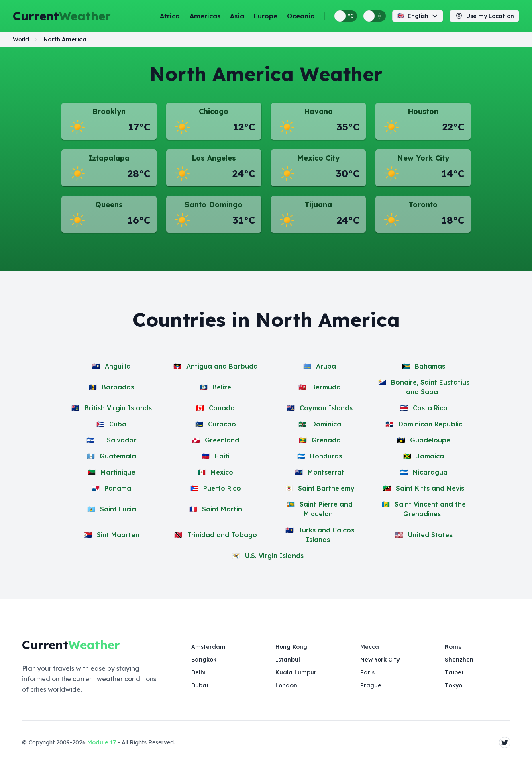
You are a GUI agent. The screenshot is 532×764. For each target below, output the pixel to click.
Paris (367, 672)
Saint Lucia (118, 509)
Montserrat (326, 472)
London (286, 685)
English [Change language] (418, 16)
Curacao (222, 424)
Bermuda (326, 387)
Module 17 (102, 742)
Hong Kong (291, 647)
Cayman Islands (326, 408)
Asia (237, 16)
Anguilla (118, 366)
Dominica (326, 424)
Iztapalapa (109, 158)
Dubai (200, 685)
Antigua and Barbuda (222, 366)
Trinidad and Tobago (222, 535)
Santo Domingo (214, 205)
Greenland (222, 440)
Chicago (214, 111)
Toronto (423, 205)
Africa (170, 16)
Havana (318, 111)
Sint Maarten (118, 535)
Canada (222, 408)
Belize (222, 387)
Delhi (198, 672)
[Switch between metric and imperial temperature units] (346, 16)
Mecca (370, 647)
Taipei (454, 672)
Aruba (326, 366)
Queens (109, 205)
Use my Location (484, 16)
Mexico (222, 472)
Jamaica (430, 456)
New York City (423, 158)
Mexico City (318, 158)
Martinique (118, 472)
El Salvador (118, 440)
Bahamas (430, 366)
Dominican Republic (430, 424)
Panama (118, 488)
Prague (371, 685)
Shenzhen (459, 660)
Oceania (301, 16)
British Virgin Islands (118, 408)
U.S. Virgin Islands (274, 556)
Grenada (326, 440)
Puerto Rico (222, 488)
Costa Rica (430, 408)
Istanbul (288, 660)
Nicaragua (430, 472)
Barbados (118, 387)
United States (430, 535)
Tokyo (454, 685)
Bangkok (204, 660)
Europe (266, 16)
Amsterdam (208, 647)
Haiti (222, 456)
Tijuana (318, 205)
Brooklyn (109, 111)
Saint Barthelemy (326, 488)
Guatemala (118, 456)
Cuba (118, 424)
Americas (205, 16)
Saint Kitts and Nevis (430, 488)
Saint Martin (222, 509)
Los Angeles (214, 158)
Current (62, 16)
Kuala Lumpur (296, 672)
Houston (423, 111)
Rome (453, 647)
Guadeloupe (430, 440)
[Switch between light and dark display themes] (375, 16)
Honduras (326, 456)
